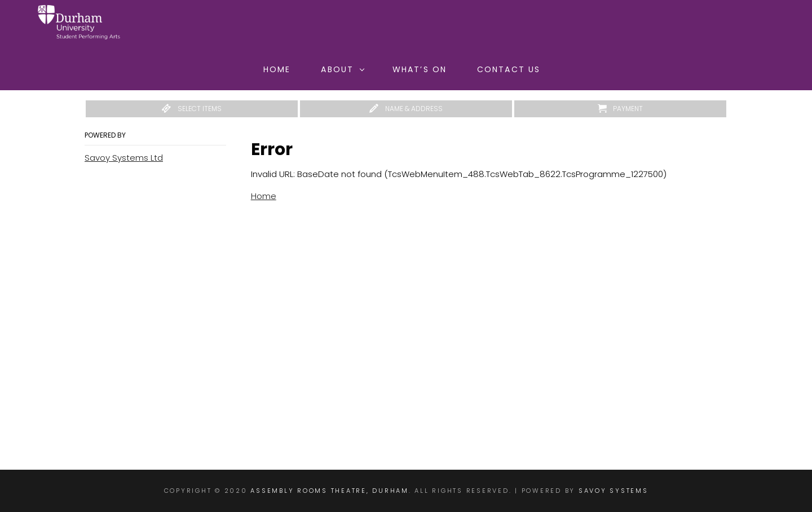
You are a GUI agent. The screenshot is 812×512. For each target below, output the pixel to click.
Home (277, 69)
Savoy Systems (614, 491)
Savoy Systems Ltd (124, 158)
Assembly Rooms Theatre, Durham (330, 491)
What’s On (420, 69)
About (343, 69)
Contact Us (509, 69)
